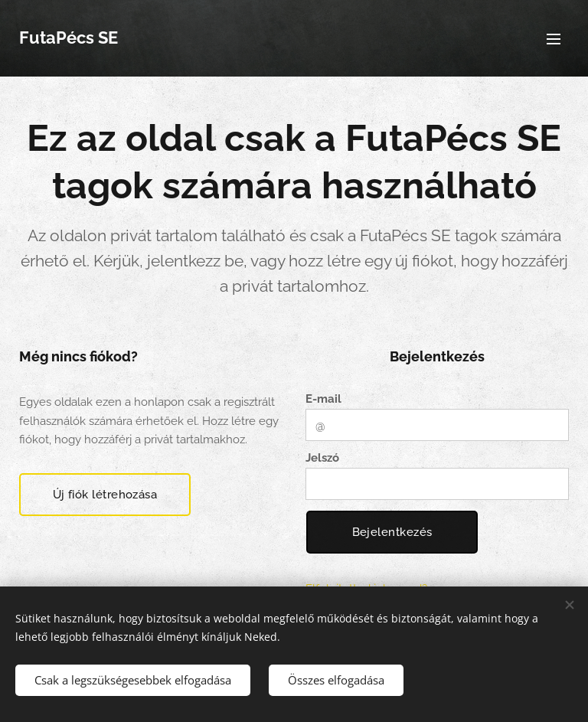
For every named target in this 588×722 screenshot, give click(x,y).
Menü (554, 39)
